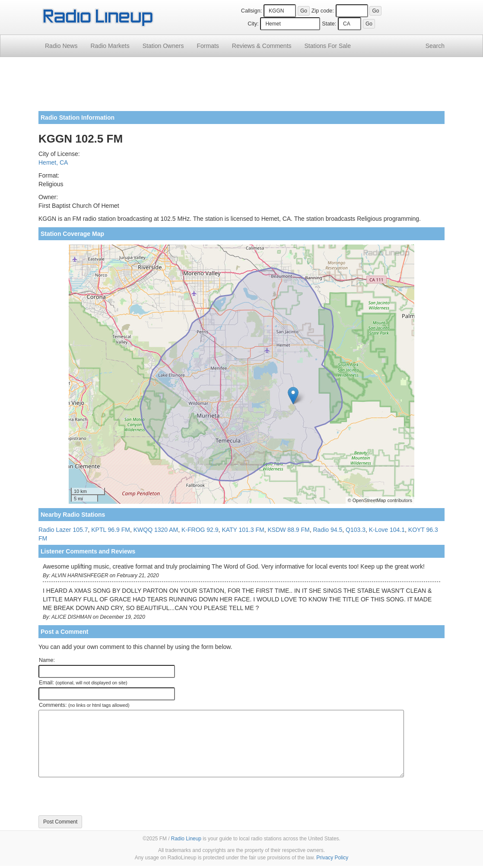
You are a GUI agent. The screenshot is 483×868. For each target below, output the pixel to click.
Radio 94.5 (328, 530)
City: (253, 24)
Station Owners (163, 46)
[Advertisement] (241, 87)
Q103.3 (356, 530)
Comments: (84, 705)
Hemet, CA (53, 162)
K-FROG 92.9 (200, 530)
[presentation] (104, 796)
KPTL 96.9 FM (111, 530)
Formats (208, 46)
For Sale (328, 46)
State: (329, 24)
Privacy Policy (332, 858)
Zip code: (323, 11)
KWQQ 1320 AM (156, 530)
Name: (47, 660)
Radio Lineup (186, 839)
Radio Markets (110, 46)
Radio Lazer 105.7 (63, 530)
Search (435, 46)
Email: (83, 683)
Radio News (61, 46)
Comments (262, 46)
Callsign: (251, 11)
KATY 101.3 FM (243, 530)
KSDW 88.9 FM (288, 530)
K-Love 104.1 (387, 530)
